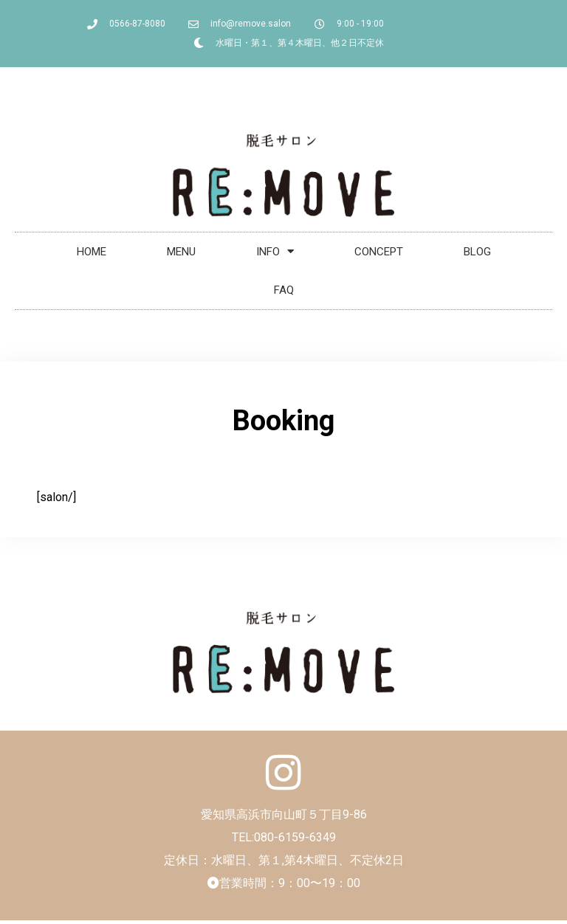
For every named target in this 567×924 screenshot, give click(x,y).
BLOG (477, 252)
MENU (181, 252)
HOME (92, 252)
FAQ (284, 290)
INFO (275, 251)
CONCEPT (379, 252)
